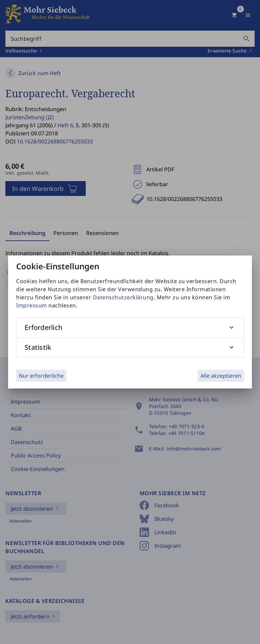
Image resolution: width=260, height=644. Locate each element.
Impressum (32, 305)
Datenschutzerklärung (123, 297)
